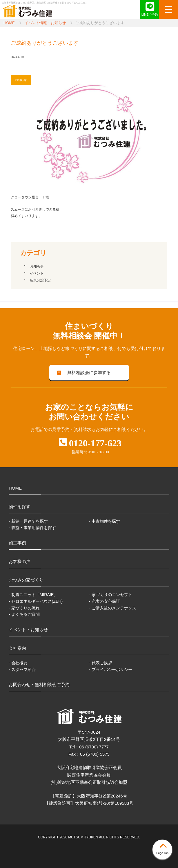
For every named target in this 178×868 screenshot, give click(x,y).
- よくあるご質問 (24, 614)
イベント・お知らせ (28, 630)
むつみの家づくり (26, 580)
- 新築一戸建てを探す (28, 521)
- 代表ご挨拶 (100, 663)
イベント (37, 273)
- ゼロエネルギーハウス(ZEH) (36, 601)
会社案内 (17, 648)
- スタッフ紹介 (22, 670)
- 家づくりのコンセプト (111, 595)
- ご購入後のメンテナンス (113, 608)
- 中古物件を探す (105, 521)
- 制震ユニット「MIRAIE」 (33, 595)
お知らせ (37, 266)
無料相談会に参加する (83, 372)
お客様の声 (20, 561)
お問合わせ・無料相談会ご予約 (39, 684)
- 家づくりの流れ (24, 608)
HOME (9, 23)
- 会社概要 (18, 663)
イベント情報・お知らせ (45, 23)
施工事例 (17, 543)
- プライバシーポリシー (111, 670)
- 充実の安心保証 (105, 601)
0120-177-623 (95, 443)
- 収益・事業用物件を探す (32, 528)
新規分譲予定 (40, 280)
